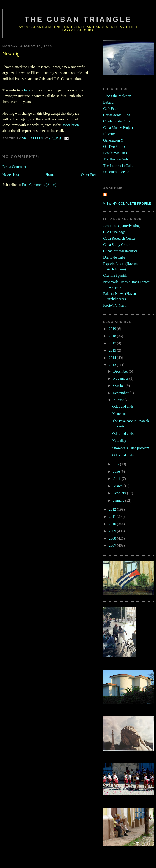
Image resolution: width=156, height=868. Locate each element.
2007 (113, 545)
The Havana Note (116, 159)
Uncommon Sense (116, 172)
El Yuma (109, 134)
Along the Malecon (117, 96)
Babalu (108, 102)
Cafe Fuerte (112, 109)
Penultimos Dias (115, 153)
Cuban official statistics (120, 251)
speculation (71, 125)
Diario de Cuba (114, 257)
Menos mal (120, 414)
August (119, 400)
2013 (113, 365)
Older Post (89, 175)
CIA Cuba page (114, 232)
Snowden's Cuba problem (131, 448)
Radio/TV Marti (115, 305)
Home (50, 175)
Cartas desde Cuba (117, 115)
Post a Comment (14, 167)
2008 (113, 538)
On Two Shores (114, 147)
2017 (113, 343)
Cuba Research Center (119, 238)
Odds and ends (123, 406)
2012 (113, 509)
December (121, 371)
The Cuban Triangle (78, 19)
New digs (119, 441)
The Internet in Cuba (118, 166)
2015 (113, 350)
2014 (113, 358)
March (118, 486)
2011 (113, 517)
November (121, 378)
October (119, 386)
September (121, 393)
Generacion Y (113, 140)
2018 (113, 336)
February (120, 493)
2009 (113, 531)
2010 (113, 524)
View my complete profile (127, 204)
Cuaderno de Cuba (117, 121)
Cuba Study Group (117, 245)
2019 (113, 329)
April (117, 479)
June (117, 471)
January (119, 500)
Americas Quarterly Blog (121, 226)
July (117, 464)
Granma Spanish (115, 275)
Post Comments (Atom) (39, 185)
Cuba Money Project (118, 128)
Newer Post (11, 175)
